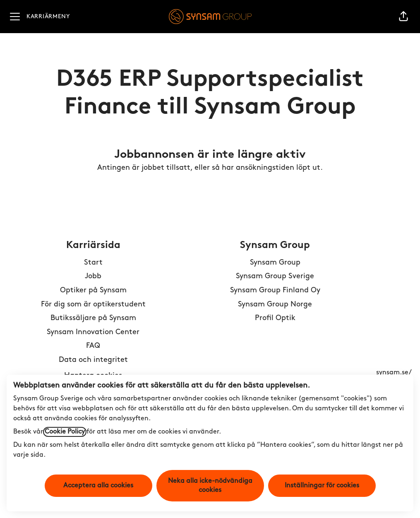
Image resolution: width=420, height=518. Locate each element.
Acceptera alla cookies (98, 486)
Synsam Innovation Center (93, 332)
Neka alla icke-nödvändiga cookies (210, 486)
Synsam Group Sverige (275, 276)
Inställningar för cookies (322, 486)
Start (93, 263)
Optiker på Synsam (93, 290)
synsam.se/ (394, 373)
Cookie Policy (65, 432)
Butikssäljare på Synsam (93, 318)
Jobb (93, 276)
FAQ (93, 346)
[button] (403, 17)
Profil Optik (275, 318)
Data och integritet (93, 360)
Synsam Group (275, 263)
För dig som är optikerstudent (93, 305)
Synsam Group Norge (275, 305)
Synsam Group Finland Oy (275, 290)
